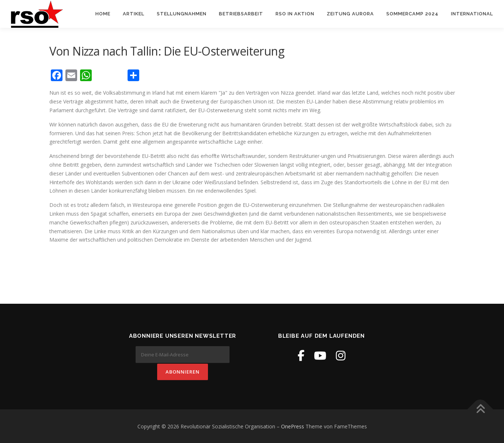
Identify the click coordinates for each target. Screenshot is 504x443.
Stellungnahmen (182, 14)
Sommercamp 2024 (412, 14)
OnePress (293, 426)
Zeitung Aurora (350, 14)
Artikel (134, 14)
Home (103, 14)
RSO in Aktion (295, 14)
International (472, 14)
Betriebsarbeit (241, 14)
